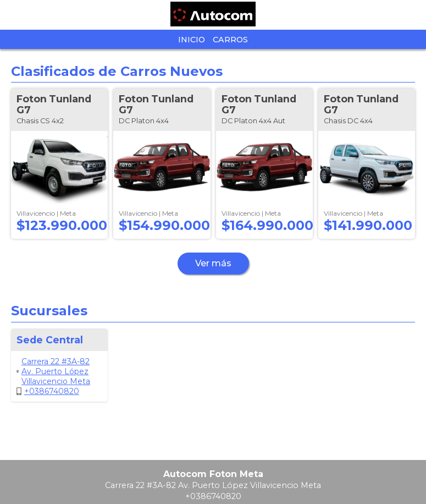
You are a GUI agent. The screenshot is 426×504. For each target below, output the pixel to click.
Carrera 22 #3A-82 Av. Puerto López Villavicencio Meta (53, 371)
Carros (230, 40)
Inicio (192, 40)
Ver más (213, 263)
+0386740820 (48, 391)
